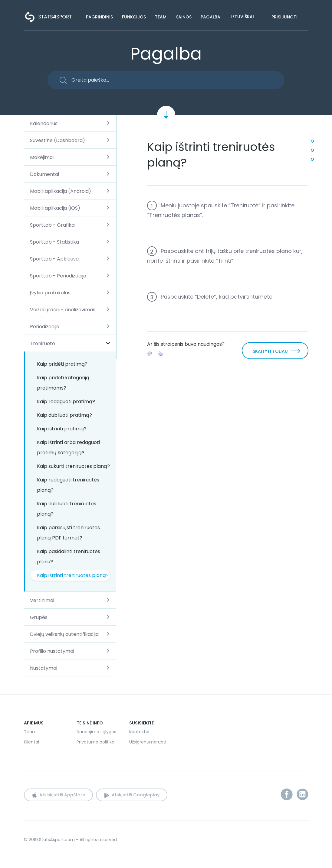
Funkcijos (134, 17)
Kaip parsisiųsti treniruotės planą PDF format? (68, 533)
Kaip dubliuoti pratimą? (64, 415)
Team (161, 17)
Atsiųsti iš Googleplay (136, 795)
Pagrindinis (99, 17)
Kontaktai (139, 732)
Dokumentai (44, 174)
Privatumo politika (95, 742)
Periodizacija (45, 327)
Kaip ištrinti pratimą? (62, 429)
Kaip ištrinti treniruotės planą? (73, 575)
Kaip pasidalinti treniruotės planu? (69, 557)
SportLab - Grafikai (53, 225)
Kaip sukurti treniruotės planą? (73, 466)
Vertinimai (42, 600)
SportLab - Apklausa (54, 259)
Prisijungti (284, 17)
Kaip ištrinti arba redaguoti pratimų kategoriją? (68, 447)
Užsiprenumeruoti (148, 742)
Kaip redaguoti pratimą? (66, 402)
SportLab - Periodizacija (58, 276)
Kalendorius (44, 123)
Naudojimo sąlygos (96, 732)
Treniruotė (43, 343)
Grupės (39, 617)
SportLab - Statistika (54, 242)
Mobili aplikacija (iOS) (55, 208)
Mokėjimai (42, 157)
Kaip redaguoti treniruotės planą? (68, 485)
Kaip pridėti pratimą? (62, 364)
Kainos (184, 17)
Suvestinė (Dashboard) (58, 140)
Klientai (31, 742)
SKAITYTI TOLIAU (270, 351)
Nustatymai (44, 668)
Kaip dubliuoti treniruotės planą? (67, 509)
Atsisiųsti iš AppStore (62, 795)
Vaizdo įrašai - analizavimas (63, 310)
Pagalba (210, 17)
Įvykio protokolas (50, 293)
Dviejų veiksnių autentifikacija (64, 634)
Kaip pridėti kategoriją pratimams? (63, 383)
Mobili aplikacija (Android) (61, 191)
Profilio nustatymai (52, 651)
